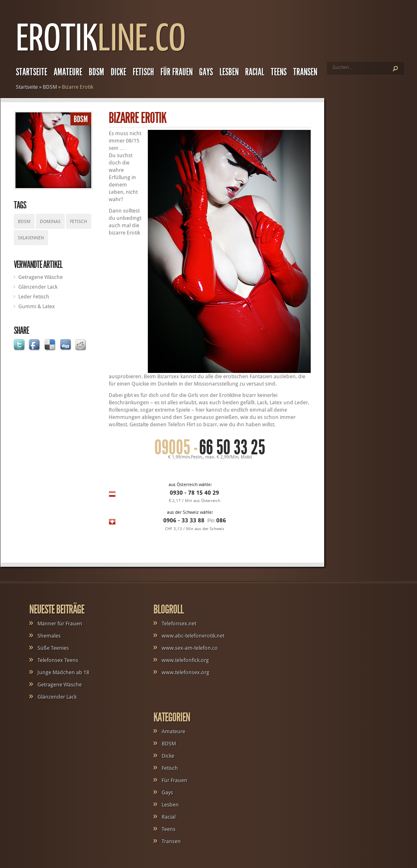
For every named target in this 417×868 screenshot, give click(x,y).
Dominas (50, 222)
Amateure (68, 72)
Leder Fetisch (34, 297)
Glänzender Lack (38, 287)
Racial (255, 72)
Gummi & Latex (37, 306)
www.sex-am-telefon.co (190, 648)
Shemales (49, 636)
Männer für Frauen (60, 624)
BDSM (97, 72)
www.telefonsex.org (185, 672)
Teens (279, 72)
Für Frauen (177, 72)
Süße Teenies (53, 648)
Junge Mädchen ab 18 (63, 672)
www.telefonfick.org (185, 660)
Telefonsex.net (179, 624)
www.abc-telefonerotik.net (193, 636)
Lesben (229, 72)
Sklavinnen (31, 238)
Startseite (32, 72)
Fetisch (143, 72)
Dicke (119, 72)
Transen (305, 72)
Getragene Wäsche (41, 277)
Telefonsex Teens (58, 660)
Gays (206, 72)
